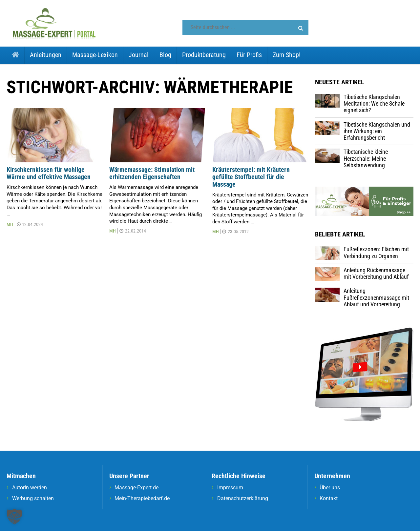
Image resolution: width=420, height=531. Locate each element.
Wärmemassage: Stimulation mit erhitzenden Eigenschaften (152, 173)
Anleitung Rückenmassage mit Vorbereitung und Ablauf (376, 273)
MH (10, 224)
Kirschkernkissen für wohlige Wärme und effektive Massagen (49, 173)
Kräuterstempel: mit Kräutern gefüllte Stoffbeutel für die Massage (251, 177)
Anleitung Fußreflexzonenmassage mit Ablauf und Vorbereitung (376, 297)
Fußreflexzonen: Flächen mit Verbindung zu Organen (376, 252)
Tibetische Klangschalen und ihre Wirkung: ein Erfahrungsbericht (377, 131)
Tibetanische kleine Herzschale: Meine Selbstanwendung (366, 158)
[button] (301, 28)
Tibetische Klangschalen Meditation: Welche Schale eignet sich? (374, 104)
